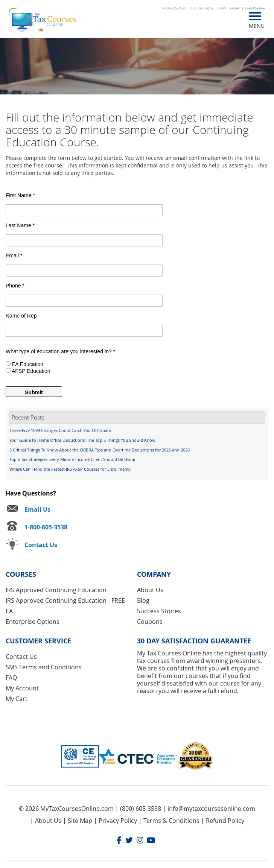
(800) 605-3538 (141, 809)
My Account (22, 688)
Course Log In (202, 8)
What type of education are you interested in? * (60, 351)
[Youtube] (151, 841)
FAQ (11, 678)
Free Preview (255, 8)
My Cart (17, 699)
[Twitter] (129, 841)
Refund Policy (225, 821)
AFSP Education (31, 371)
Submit (34, 392)
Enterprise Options (33, 622)
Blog (143, 600)
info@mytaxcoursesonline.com (211, 809)
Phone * (15, 286)
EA (9, 611)
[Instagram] (140, 841)
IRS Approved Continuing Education (56, 590)
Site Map (80, 821)
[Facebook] (119, 841)
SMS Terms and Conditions (44, 667)
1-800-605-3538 (174, 8)
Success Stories (159, 611)
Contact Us (21, 657)
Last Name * (20, 225)
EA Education (27, 364)
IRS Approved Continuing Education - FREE (65, 600)
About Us (150, 590)
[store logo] (43, 21)
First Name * (20, 195)
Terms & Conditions (171, 821)
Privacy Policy (118, 821)
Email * (14, 255)
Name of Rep (21, 316)
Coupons (150, 622)
